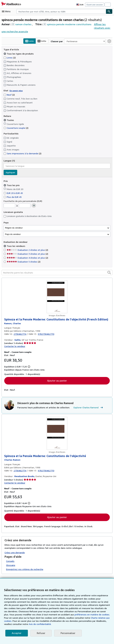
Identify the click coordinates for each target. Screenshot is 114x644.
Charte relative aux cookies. (93, 618)
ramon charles (23, 24)
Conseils (10, 562)
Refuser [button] (40, 633)
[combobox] (61, 11)
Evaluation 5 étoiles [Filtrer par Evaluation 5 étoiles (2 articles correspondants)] (23, 262)
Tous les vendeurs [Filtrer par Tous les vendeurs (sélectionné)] (16, 246)
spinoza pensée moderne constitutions (68, 24)
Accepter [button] (16, 633)
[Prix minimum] (9, 206)
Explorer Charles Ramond (87, 408)
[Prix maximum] (25, 206)
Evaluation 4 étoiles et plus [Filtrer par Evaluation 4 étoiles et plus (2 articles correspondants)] (27, 258)
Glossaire (11, 566)
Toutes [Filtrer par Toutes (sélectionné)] (9, 120)
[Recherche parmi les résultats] (57, 273)
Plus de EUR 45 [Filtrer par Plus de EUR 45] (13, 197)
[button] (109, 273)
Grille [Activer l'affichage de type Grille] (43, 41)
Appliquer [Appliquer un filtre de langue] (10, 173)
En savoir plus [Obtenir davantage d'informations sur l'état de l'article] (15, 91)
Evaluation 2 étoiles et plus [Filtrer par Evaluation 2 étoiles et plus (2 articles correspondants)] (27, 250)
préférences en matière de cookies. (84, 615)
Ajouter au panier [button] (57, 381)
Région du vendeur (14, 228)
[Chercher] (109, 11)
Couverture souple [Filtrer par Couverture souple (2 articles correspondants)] (16, 128)
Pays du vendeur (13, 234)
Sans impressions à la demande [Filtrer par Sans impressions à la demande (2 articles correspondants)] (22, 153)
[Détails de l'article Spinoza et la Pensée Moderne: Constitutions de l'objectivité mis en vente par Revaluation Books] (57, 434)
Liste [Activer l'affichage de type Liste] (30, 41)
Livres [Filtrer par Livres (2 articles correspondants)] (10, 57)
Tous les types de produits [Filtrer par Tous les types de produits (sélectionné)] (18, 54)
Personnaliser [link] (67, 633)
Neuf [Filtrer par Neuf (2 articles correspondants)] (9, 95)
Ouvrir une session (95, 5)
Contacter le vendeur (14, 346)
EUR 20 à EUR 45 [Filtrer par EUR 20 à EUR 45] (14, 193)
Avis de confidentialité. (30, 624)
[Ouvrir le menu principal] (7, 11)
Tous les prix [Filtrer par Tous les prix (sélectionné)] (12, 185)
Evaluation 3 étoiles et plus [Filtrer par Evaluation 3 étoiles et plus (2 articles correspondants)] (27, 254)
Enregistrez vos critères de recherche (24, 570)
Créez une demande (14, 553)
